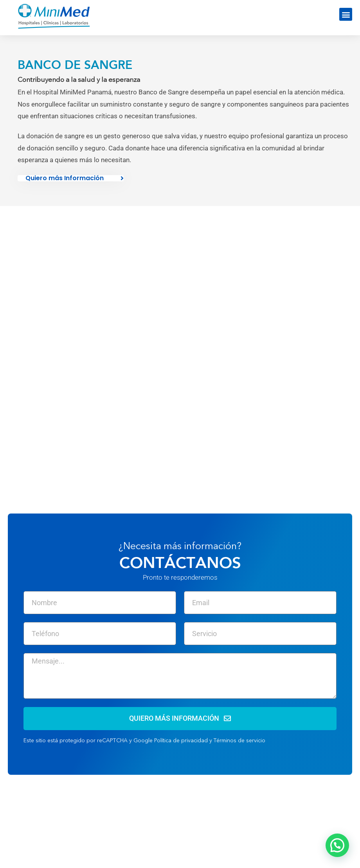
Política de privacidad (181, 741)
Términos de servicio (239, 741)
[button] (346, 14)
